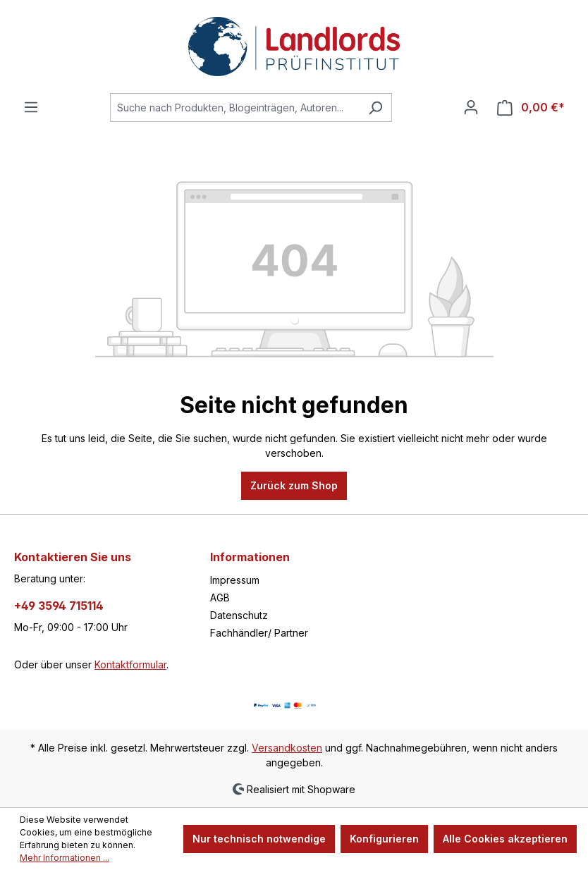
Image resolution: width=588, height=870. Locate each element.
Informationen (250, 557)
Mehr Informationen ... (65, 858)
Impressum (235, 580)
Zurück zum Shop (294, 485)
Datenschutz (239, 615)
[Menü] (31, 107)
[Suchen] (375, 108)
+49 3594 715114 (59, 606)
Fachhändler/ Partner (259, 633)
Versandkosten (287, 748)
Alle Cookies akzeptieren (505, 839)
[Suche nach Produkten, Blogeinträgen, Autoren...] (235, 108)
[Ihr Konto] (471, 107)
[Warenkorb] (531, 108)
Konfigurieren (384, 839)
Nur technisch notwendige (259, 839)
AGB (220, 598)
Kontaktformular (130, 664)
